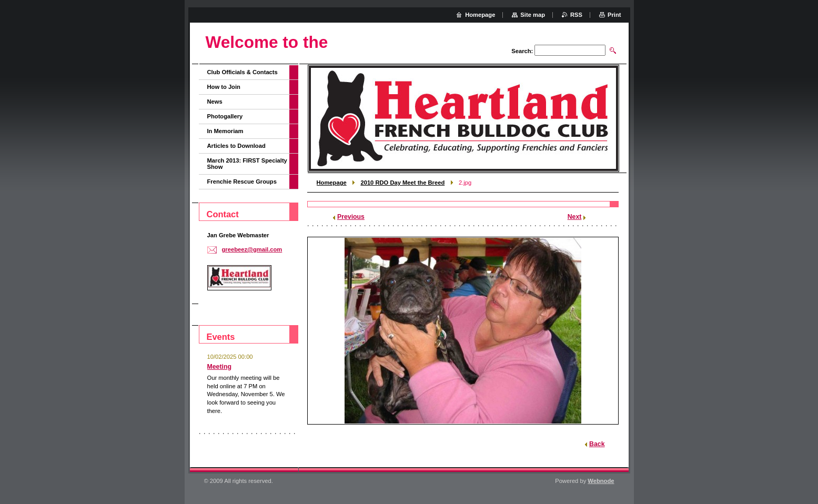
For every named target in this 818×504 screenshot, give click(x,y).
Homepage (332, 183)
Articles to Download (236, 146)
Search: (522, 51)
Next (575, 217)
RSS (576, 15)
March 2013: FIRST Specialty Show (247, 164)
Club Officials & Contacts (243, 72)
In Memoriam (225, 131)
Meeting (220, 367)
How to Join (224, 87)
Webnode (601, 481)
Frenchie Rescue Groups (242, 182)
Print (614, 15)
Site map (533, 15)
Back (597, 444)
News (215, 102)
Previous (351, 217)
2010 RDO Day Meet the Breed (402, 183)
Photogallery (225, 116)
